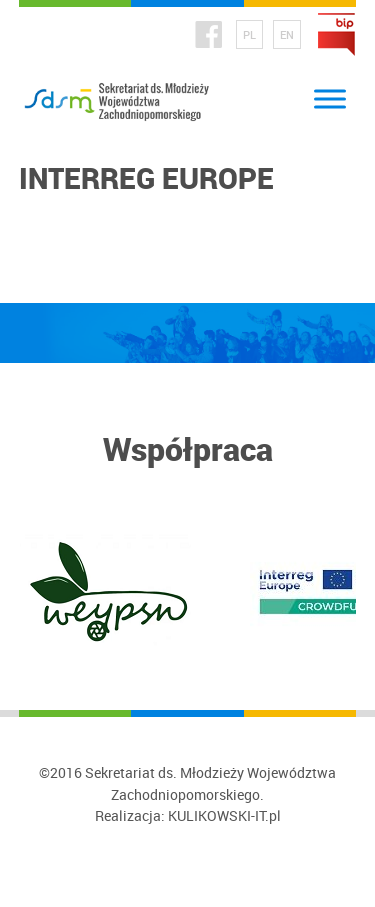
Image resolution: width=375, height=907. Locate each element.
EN (287, 34)
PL (249, 34)
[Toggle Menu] (330, 99)
